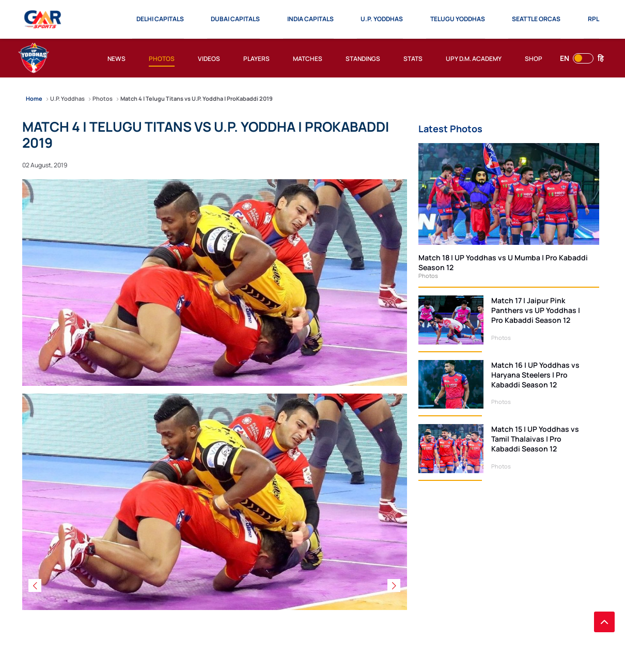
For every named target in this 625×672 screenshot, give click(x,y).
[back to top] (604, 622)
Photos (428, 276)
